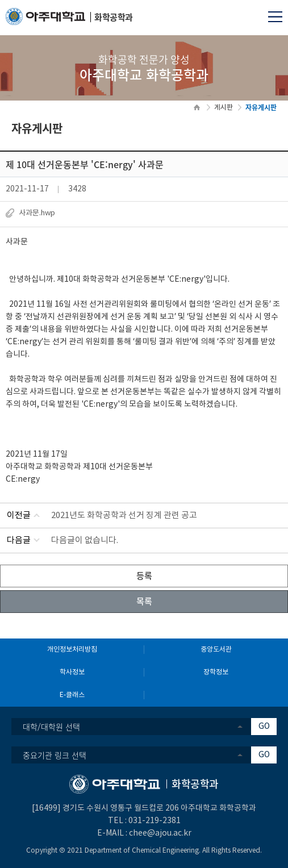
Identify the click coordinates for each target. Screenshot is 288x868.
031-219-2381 (155, 821)
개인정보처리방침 (72, 650)
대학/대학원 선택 (51, 727)
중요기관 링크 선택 (55, 755)
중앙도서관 (216, 650)
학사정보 (72, 672)
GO (264, 727)
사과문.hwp (37, 213)
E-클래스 (72, 695)
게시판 (224, 108)
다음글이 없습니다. (85, 541)
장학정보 (216, 672)
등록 (144, 575)
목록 (144, 601)
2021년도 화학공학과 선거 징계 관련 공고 (124, 516)
